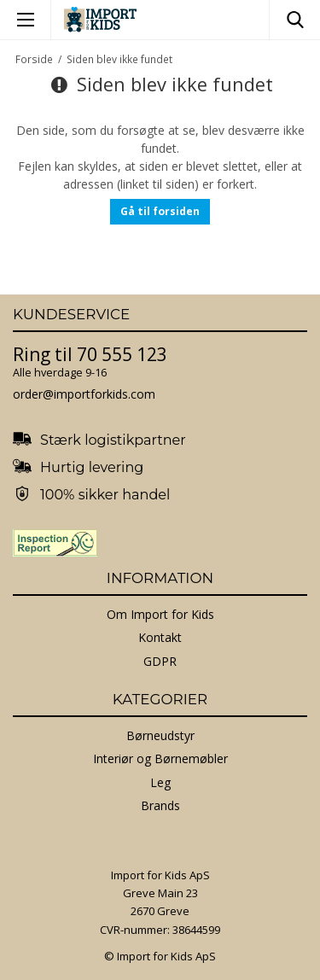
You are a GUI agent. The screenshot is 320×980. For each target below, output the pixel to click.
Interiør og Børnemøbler (160, 758)
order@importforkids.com (84, 394)
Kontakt (160, 637)
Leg (160, 782)
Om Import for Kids (160, 614)
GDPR (160, 661)
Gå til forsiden (160, 211)
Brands (160, 805)
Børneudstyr (160, 735)
